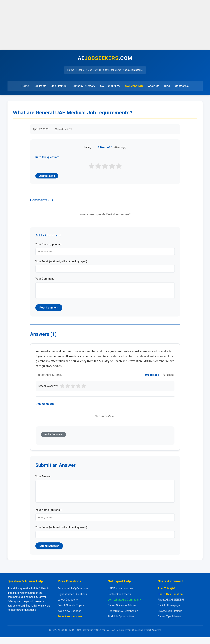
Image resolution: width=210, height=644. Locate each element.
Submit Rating (47, 176)
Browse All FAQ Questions (73, 595)
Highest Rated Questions (72, 601)
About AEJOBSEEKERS (171, 606)
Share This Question (170, 601)
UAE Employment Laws (121, 595)
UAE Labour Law (110, 86)
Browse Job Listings (170, 618)
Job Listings (94, 70)
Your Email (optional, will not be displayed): (62, 261)
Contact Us (182, 86)
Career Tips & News (169, 623)
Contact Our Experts (119, 601)
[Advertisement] (105, 25)
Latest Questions (68, 606)
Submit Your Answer (70, 623)
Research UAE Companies (123, 618)
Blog (167, 86)
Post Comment (49, 310)
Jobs (81, 70)
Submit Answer (49, 553)
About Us (154, 86)
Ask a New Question (69, 618)
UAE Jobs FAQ (113, 70)
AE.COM (105, 58)
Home (71, 70)
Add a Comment (54, 437)
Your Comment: (45, 279)
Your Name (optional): (49, 244)
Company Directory (83, 86)
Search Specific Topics (71, 612)
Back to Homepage (169, 612)
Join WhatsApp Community (124, 606)
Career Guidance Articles (122, 612)
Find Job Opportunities (121, 623)
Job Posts (40, 86)
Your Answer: (43, 479)
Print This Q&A (167, 595)
